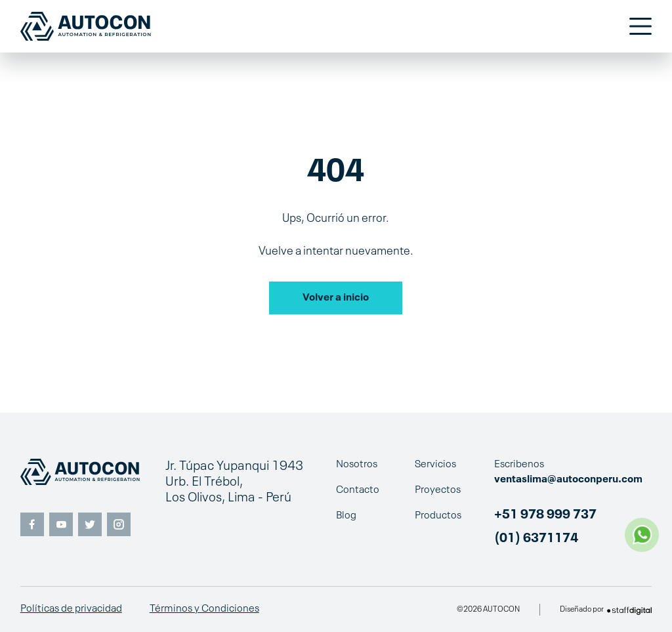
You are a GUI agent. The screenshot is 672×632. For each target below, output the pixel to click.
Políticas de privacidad (71, 609)
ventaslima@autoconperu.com (568, 480)
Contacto (358, 490)
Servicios (435, 465)
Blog (346, 516)
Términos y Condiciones (204, 609)
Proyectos (438, 490)
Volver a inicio (336, 298)
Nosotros (357, 465)
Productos (438, 516)
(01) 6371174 (536, 539)
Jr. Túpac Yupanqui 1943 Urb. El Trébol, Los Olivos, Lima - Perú (234, 482)
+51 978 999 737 (545, 515)
